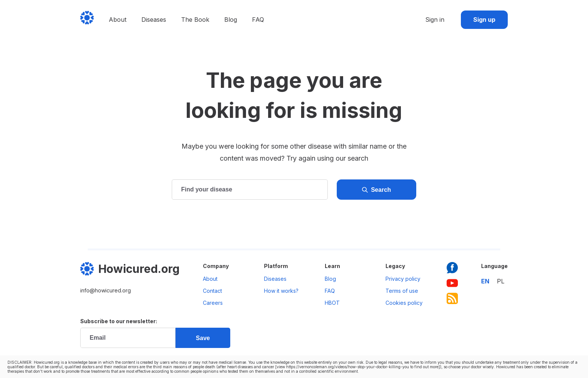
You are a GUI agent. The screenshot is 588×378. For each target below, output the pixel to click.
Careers (213, 303)
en (485, 281)
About (118, 20)
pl (501, 281)
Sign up (484, 20)
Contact (212, 291)
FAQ (258, 20)
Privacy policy (403, 279)
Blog (231, 20)
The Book (195, 20)
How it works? (281, 291)
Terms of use (402, 291)
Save (203, 338)
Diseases (154, 20)
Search (376, 190)
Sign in (435, 20)
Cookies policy (404, 303)
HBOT (332, 303)
